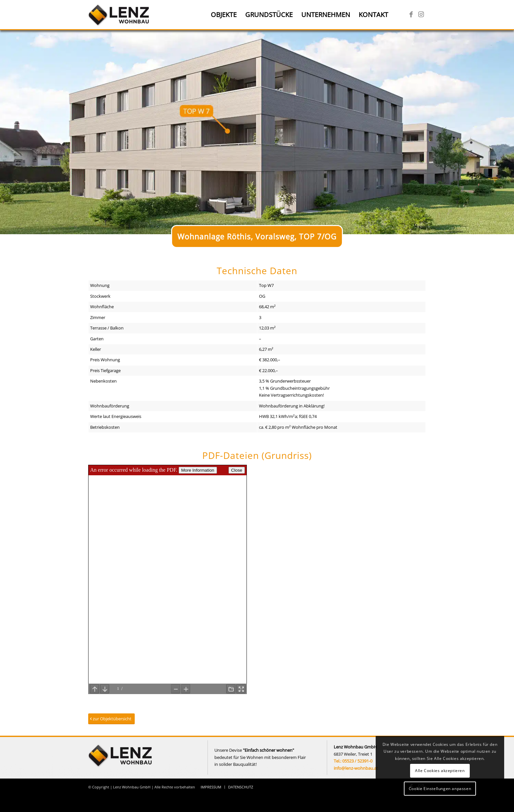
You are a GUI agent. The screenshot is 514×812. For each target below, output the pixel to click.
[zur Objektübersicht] (111, 719)
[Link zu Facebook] (411, 14)
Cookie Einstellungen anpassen (440, 789)
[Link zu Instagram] (421, 14)
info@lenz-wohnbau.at (356, 768)
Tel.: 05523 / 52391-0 (353, 761)
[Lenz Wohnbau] (119, 15)
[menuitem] (224, 15)
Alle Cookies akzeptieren (440, 771)
